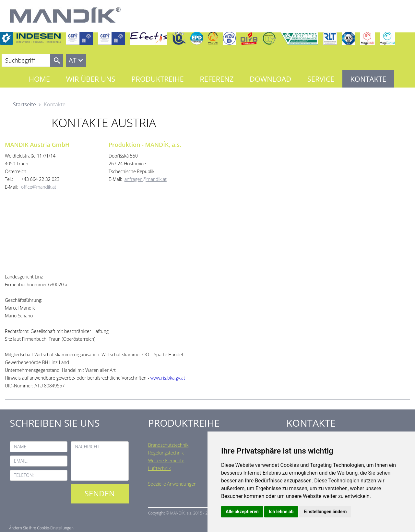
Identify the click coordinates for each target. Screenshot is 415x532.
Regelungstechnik (166, 453)
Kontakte (368, 79)
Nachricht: (88, 447)
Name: (21, 447)
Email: (21, 461)
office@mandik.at (39, 187)
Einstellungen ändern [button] (325, 512)
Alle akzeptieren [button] (242, 512)
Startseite (24, 104)
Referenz (217, 79)
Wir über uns (90, 79)
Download (270, 79)
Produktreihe (158, 79)
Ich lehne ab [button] (281, 512)
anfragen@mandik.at (146, 179)
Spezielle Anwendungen (172, 484)
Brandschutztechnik (168, 445)
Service (321, 79)
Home (39, 79)
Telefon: (24, 475)
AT (73, 60)
